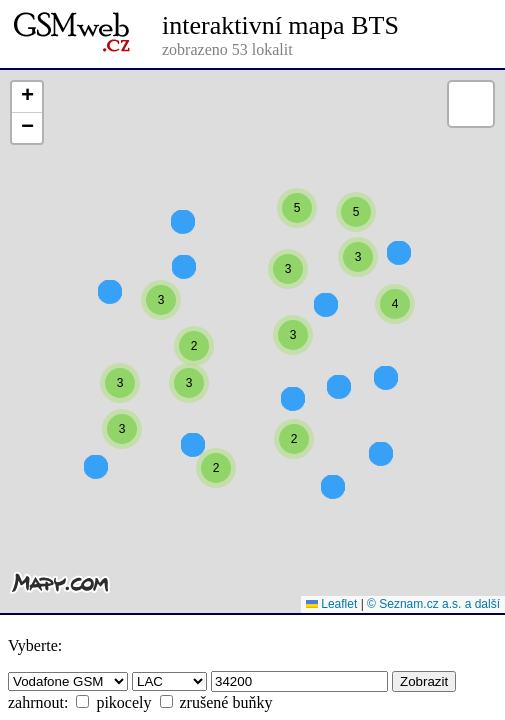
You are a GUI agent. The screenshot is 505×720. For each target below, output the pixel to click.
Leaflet (331, 604)
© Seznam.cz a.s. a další (433, 604)
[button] (183, 267)
